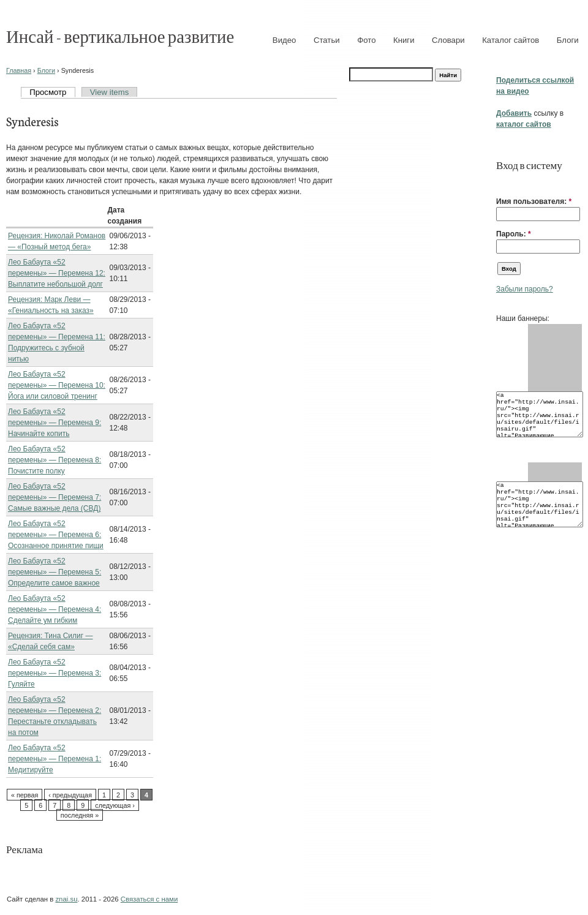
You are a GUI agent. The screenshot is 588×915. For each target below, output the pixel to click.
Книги (404, 40)
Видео (285, 40)
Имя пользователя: (534, 201)
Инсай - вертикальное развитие (120, 36)
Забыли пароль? (525, 289)
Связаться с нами (149, 899)
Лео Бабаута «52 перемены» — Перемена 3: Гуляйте (55, 673)
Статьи (327, 40)
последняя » (80, 815)
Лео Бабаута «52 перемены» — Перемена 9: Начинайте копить (55, 423)
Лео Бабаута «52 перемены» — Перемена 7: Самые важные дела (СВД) (55, 497)
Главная (19, 70)
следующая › (115, 805)
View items (110, 92)
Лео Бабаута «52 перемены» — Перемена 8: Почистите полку (55, 460)
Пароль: (514, 234)
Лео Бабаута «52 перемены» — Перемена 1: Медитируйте (55, 759)
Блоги (568, 40)
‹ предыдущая (70, 795)
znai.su (66, 899)
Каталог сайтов (511, 40)
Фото (366, 40)
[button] (501, 183)
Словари (448, 40)
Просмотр (48, 92)
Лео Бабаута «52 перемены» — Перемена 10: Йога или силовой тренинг (57, 385)
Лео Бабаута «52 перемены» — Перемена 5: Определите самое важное (55, 572)
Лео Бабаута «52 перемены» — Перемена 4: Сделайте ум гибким (55, 609)
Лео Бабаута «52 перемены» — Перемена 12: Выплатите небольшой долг (57, 273)
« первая (24, 795)
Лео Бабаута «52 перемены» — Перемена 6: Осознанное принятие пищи (56, 535)
